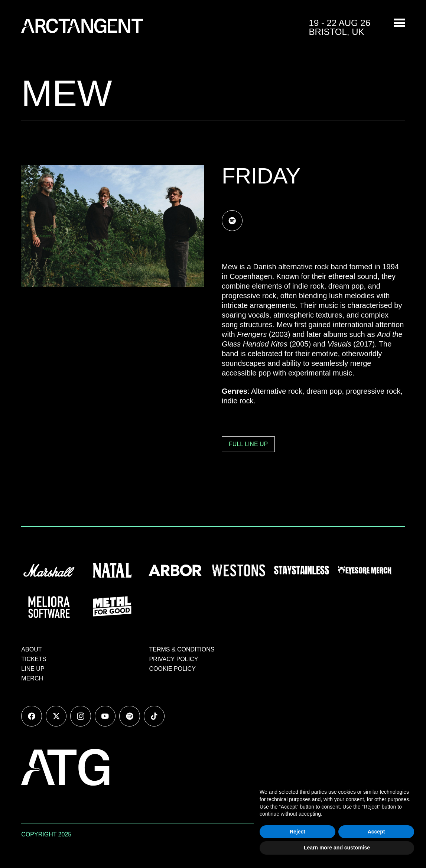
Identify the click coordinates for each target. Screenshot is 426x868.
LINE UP (33, 669)
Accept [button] (376, 832)
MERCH (32, 678)
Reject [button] (297, 832)
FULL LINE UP (248, 444)
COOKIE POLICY (172, 669)
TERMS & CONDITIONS (182, 649)
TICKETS (34, 659)
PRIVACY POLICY (173, 659)
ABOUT (31, 649)
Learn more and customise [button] (337, 848)
